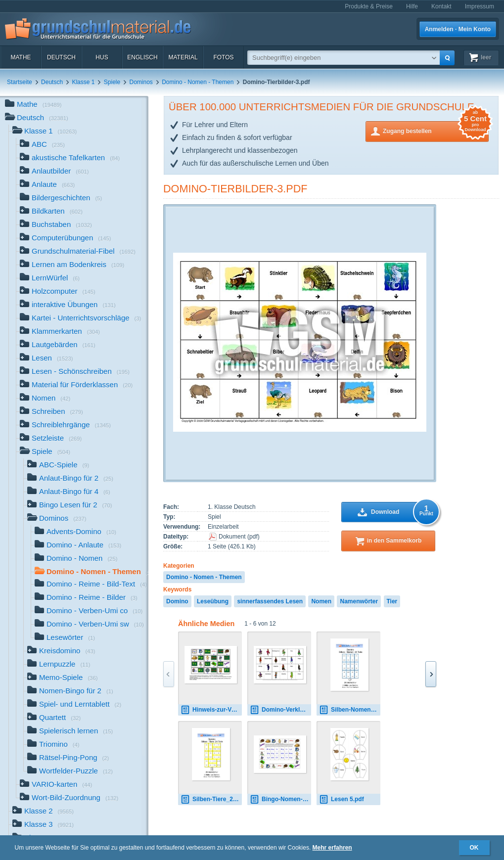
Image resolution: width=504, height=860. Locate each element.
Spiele (112, 82)
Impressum (480, 6)
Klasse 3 (43, 825)
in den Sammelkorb (394, 541)
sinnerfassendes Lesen (270, 601)
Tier (392, 601)
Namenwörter (359, 601)
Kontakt (441, 6)
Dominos (141, 82)
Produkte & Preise (369, 6)
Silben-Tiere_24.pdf (211, 799)
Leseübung (213, 601)
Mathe (21, 57)
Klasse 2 (43, 812)
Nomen (321, 601)
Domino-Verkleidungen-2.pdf (280, 710)
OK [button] (474, 848)
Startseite (20, 82)
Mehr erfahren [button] (332, 848)
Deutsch (61, 57)
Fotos (223, 57)
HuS (102, 57)
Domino (177, 601)
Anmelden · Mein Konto (458, 29)
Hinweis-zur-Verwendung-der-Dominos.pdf (211, 710)
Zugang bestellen (436, 130)
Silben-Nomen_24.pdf (350, 710)
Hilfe (412, 6)
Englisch (142, 57)
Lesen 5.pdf (342, 799)
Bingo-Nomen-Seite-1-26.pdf (280, 799)
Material (183, 57)
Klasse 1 (83, 82)
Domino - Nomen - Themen (198, 82)
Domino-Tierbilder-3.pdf (235, 189)
